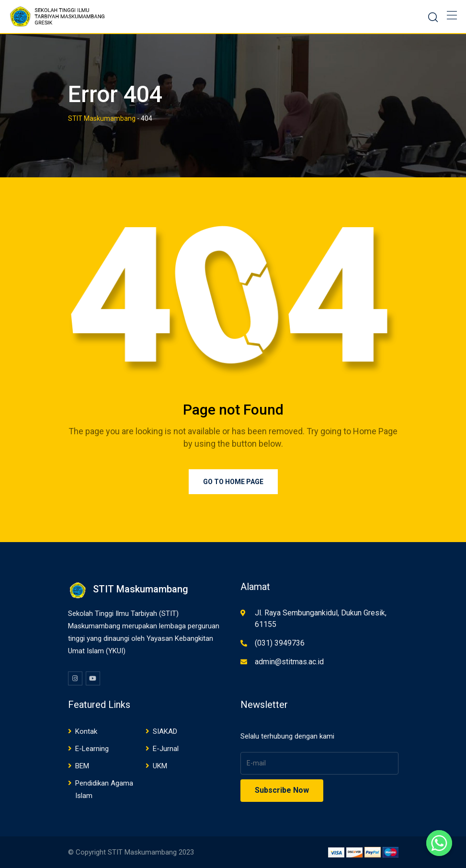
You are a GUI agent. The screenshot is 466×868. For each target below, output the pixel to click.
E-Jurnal (166, 749)
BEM (82, 766)
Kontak (86, 731)
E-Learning (92, 749)
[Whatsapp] (439, 843)
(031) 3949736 (280, 643)
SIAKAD (165, 731)
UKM (160, 766)
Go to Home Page (233, 482)
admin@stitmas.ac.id (289, 662)
